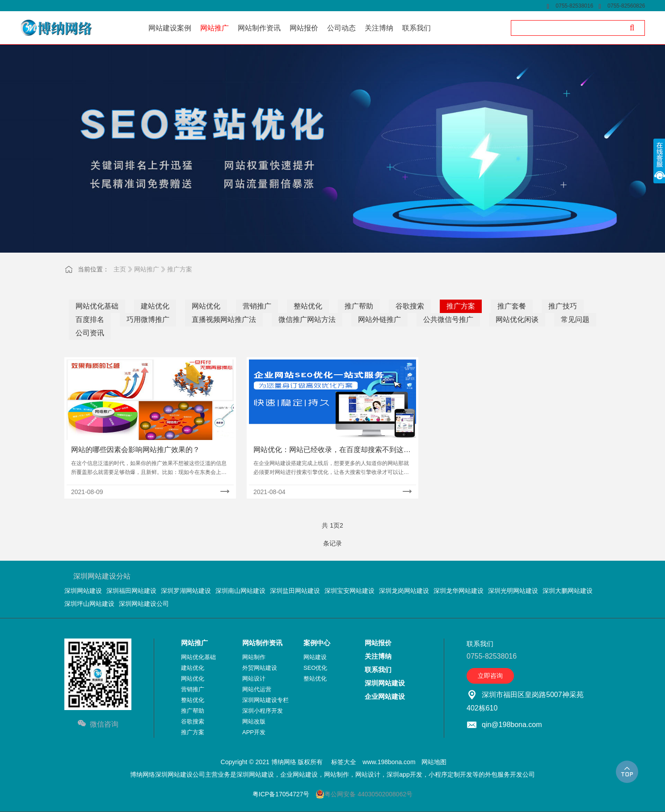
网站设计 (254, 679)
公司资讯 (90, 333)
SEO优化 (315, 668)
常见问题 (575, 319)
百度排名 (90, 319)
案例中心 (317, 643)
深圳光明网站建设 (513, 591)
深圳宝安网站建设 (349, 591)
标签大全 (344, 762)
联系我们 (378, 670)
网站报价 (378, 643)
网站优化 (206, 306)
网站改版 (254, 721)
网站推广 (147, 269)
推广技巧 (563, 306)
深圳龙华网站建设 (459, 591)
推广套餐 (512, 306)
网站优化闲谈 (517, 319)
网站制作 (254, 657)
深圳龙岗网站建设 (404, 591)
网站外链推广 (379, 319)
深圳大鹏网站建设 (568, 591)
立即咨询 (490, 676)
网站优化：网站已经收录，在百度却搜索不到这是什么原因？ (332, 450)
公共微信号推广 (448, 319)
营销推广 (257, 306)
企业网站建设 (385, 696)
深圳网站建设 (83, 591)
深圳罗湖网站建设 (186, 591)
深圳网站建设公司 (144, 604)
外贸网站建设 (260, 668)
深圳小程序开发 (263, 711)
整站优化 (308, 306)
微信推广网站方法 (307, 319)
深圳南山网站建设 (240, 591)
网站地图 (434, 762)
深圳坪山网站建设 (89, 604)
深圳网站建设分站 (102, 576)
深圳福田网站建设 (131, 591)
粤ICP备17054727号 (281, 794)
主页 (120, 269)
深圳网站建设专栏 (265, 700)
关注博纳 (378, 656)
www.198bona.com (389, 762)
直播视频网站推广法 (224, 319)
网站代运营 (257, 689)
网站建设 (315, 657)
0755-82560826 (626, 6)
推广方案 (180, 269)
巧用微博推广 (148, 319)
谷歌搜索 (410, 306)
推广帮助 (359, 306)
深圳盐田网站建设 (295, 591)
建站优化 (155, 306)
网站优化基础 (97, 306)
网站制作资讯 (262, 643)
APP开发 (254, 732)
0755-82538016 (574, 6)
